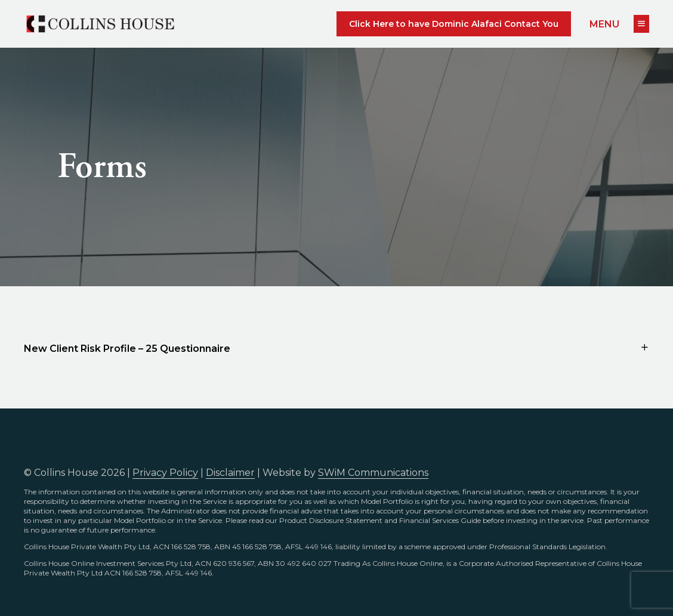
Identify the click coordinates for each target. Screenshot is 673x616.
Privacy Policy (165, 473)
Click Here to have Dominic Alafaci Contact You (454, 24)
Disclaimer (230, 473)
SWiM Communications (373, 473)
